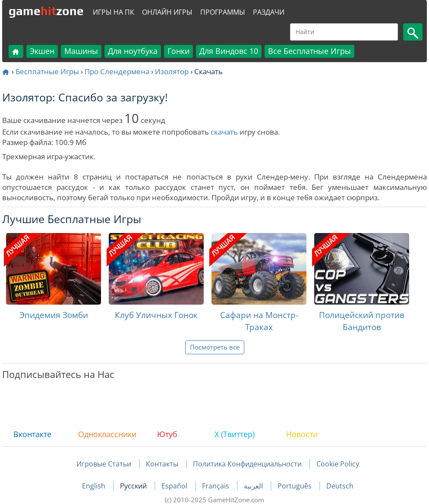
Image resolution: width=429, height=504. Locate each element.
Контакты (162, 464)
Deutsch (340, 486)
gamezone (46, 11)
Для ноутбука (133, 51)
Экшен (42, 51)
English (95, 486)
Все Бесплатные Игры (309, 51)
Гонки (178, 51)
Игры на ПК (114, 12)
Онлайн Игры (167, 12)
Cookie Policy (338, 464)
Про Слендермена (117, 71)
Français (216, 486)
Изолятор (172, 71)
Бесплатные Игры (47, 71)
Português (295, 486)
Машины (81, 51)
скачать (224, 132)
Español (175, 486)
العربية (254, 486)
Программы (223, 12)
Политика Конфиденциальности (247, 464)
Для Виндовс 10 (229, 51)
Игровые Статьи (104, 464)
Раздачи (269, 12)
